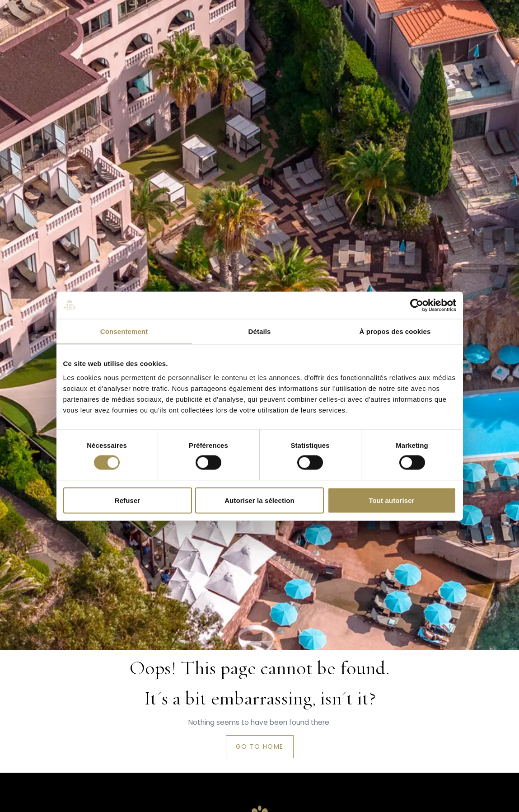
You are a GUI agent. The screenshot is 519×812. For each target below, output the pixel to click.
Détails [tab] (260, 331)
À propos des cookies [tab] (395, 331)
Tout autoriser (391, 500)
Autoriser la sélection (259, 500)
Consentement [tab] (124, 331)
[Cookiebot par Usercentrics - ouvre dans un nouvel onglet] (417, 305)
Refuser (128, 500)
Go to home (260, 746)
